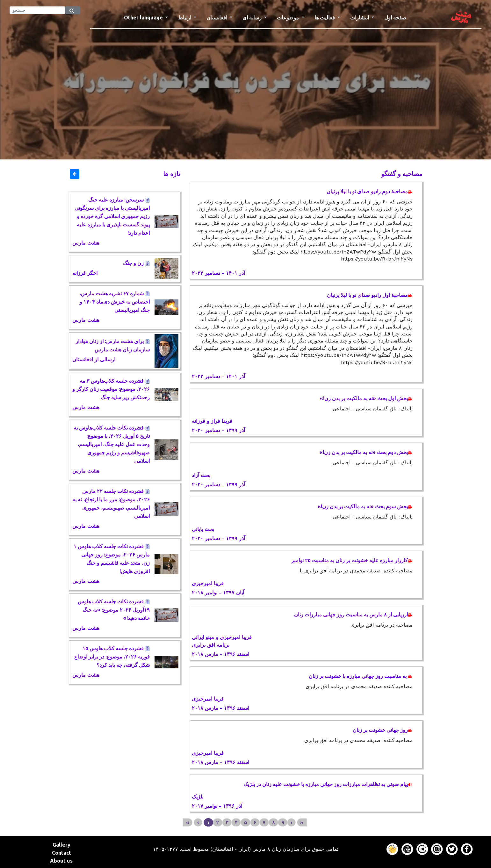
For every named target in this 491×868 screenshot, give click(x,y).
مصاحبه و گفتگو (402, 174)
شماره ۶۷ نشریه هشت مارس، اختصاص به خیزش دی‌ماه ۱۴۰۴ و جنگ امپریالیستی (115, 302)
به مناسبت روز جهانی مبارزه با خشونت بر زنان (361, 676)
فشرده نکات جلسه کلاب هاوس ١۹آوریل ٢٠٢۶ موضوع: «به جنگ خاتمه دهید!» (114, 610)
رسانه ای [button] (253, 18)
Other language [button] (144, 18)
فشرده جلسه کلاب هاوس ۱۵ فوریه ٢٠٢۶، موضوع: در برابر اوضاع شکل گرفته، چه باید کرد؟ (112, 657)
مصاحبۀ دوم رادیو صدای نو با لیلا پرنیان (370, 191)
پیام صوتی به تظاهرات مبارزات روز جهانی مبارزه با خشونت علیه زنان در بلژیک (328, 784)
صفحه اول (398, 17)
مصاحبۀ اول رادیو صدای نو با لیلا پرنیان (370, 295)
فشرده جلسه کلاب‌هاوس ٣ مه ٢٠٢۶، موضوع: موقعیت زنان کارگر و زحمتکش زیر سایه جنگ (111, 389)
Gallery (61, 845)
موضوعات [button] (289, 18)
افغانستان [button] (217, 18)
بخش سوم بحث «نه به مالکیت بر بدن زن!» (365, 506)
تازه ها (172, 174)
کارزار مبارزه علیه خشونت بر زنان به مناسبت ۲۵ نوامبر (352, 560)
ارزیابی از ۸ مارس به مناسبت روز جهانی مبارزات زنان (353, 614)
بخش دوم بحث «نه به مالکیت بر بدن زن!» (366, 452)
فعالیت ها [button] (325, 18)
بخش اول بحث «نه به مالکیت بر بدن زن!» (366, 398)
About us (61, 861)
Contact (61, 853)
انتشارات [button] (360, 18)
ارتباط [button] (185, 18)
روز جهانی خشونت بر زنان (383, 730)
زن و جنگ (136, 263)
